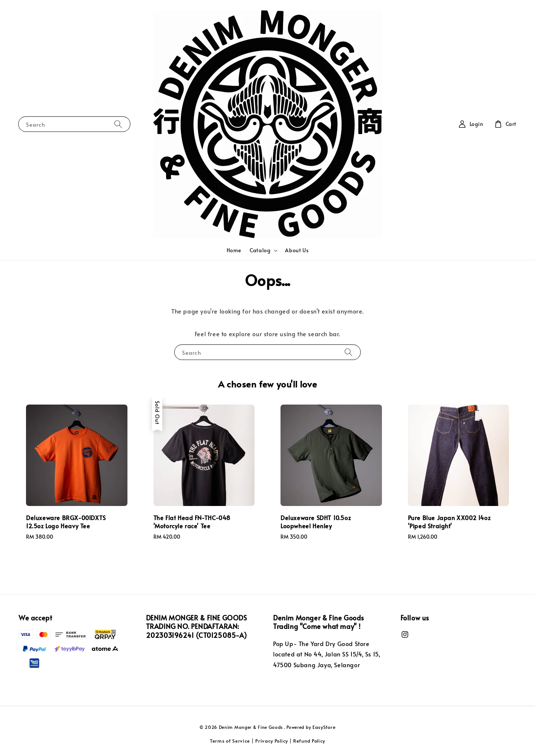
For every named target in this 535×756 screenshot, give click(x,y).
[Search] (118, 124)
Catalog (260, 250)
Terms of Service (230, 741)
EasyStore (324, 727)
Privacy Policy (272, 741)
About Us (297, 250)
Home (234, 250)
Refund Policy (309, 741)
